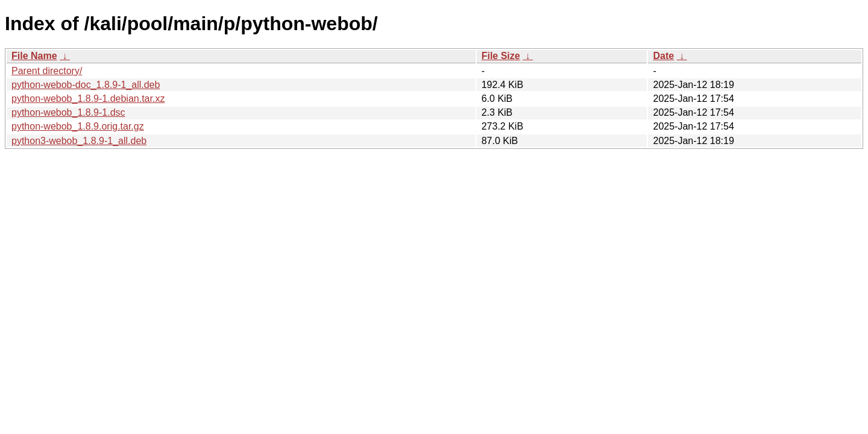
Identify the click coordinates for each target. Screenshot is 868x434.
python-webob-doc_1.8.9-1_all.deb (86, 85)
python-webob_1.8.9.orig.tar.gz (78, 126)
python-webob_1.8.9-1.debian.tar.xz (88, 99)
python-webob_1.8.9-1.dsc (68, 112)
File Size (501, 56)
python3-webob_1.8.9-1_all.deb (79, 141)
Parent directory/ (47, 71)
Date (663, 56)
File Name (34, 56)
